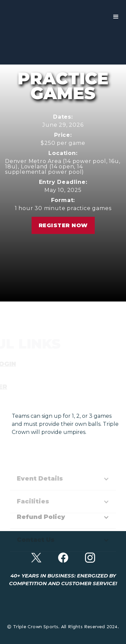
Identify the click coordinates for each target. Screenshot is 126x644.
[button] (116, 17)
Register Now (63, 225)
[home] (17, 17)
